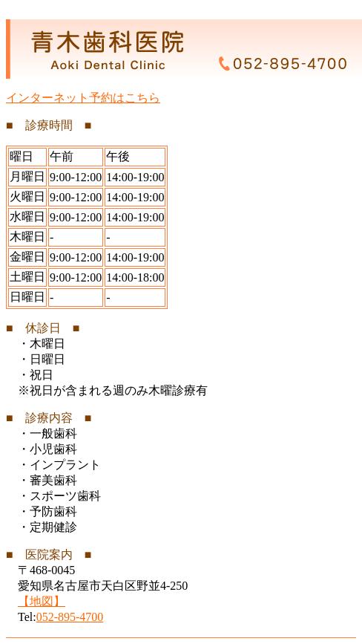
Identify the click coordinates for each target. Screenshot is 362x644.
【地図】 (42, 601)
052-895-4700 (70, 617)
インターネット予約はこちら (83, 98)
